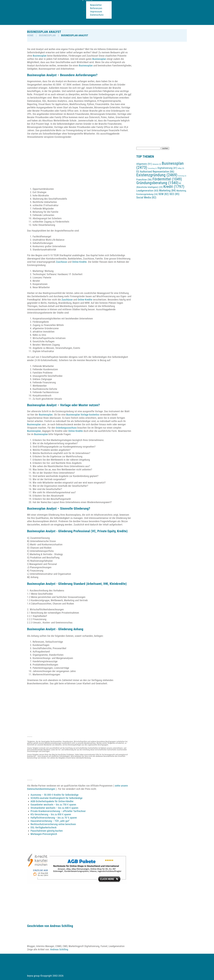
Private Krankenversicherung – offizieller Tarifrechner (58, 811)
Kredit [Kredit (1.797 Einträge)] (174, 187)
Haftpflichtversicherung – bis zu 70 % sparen (54, 818)
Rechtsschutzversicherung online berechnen (53, 824)
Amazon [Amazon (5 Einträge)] (157, 164)
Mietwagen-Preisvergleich (44, 834)
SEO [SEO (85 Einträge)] (174, 194)
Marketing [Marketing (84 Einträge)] (168, 190)
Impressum (96, 12)
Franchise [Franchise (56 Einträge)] (144, 180)
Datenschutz (97, 15)
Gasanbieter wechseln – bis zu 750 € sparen (53, 805)
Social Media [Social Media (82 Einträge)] (146, 198)
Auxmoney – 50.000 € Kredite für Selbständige (55, 795)
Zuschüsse (61, 262)
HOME (30, 35)
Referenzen (96, 8)
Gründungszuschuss (66, 428)
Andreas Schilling (61, 926)
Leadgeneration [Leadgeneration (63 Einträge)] (147, 191)
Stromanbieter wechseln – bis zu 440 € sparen (54, 808)
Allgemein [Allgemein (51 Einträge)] (144, 164)
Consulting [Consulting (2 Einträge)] (152, 168)
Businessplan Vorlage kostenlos (83, 415)
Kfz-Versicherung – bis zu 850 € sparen (51, 814)
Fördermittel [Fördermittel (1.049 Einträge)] (167, 179)
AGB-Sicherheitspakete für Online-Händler (52, 801)
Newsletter (96, 5)
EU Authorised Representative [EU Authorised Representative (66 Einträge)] (155, 172)
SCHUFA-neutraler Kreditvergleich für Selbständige (57, 798)
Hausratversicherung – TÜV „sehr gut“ (50, 821)
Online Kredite (79, 262)
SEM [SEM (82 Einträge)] (164, 194)
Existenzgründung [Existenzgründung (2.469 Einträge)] (157, 175)
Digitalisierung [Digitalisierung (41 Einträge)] (167, 168)
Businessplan (47, 35)
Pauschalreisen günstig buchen (47, 831)
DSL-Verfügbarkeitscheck (44, 827)
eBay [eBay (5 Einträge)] (181, 168)
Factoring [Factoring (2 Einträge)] (182, 176)
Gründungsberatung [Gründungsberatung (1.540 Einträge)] (157, 183)
